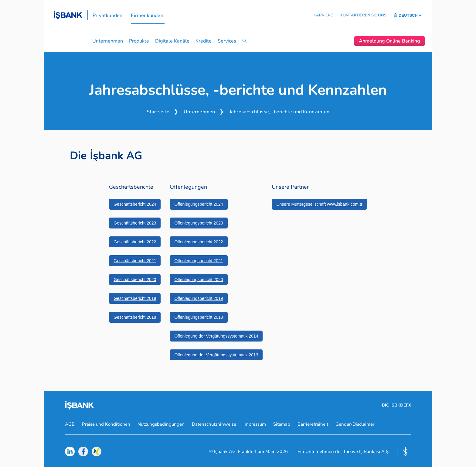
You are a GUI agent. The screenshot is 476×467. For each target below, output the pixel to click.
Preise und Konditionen (106, 424)
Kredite (204, 41)
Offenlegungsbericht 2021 (199, 261)
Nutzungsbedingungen (161, 424)
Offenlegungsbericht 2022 (199, 242)
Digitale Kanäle (172, 41)
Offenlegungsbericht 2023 (199, 223)
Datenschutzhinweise (214, 424)
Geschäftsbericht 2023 (135, 223)
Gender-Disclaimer (355, 424)
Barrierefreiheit (313, 424)
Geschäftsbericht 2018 (135, 317)
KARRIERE (323, 15)
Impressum (255, 424)
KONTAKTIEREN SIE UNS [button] (363, 15)
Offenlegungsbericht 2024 (199, 204)
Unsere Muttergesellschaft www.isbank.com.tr (319, 204)
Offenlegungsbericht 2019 (199, 298)
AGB (70, 424)
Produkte (139, 41)
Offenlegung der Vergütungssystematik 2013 (216, 355)
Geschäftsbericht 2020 (135, 280)
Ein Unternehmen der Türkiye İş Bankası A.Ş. (344, 452)
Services (227, 41)
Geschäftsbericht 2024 (135, 204)
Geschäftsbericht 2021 (135, 261)
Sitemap (282, 424)
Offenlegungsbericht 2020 (199, 280)
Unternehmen (108, 41)
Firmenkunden (147, 15)
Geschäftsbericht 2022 (135, 242)
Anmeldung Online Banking (389, 41)
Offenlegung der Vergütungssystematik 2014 (216, 336)
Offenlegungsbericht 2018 (199, 317)
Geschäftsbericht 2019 (135, 298)
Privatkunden (107, 15)
